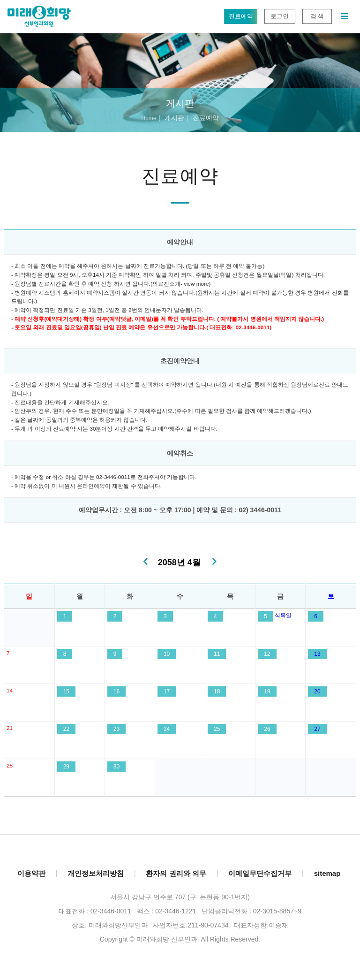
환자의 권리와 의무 (176, 873)
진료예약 (241, 16)
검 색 (317, 16)
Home (149, 118)
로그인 (280, 16)
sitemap (327, 873)
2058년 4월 (179, 562)
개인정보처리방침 (96, 873)
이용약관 (31, 873)
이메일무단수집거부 (260, 873)
